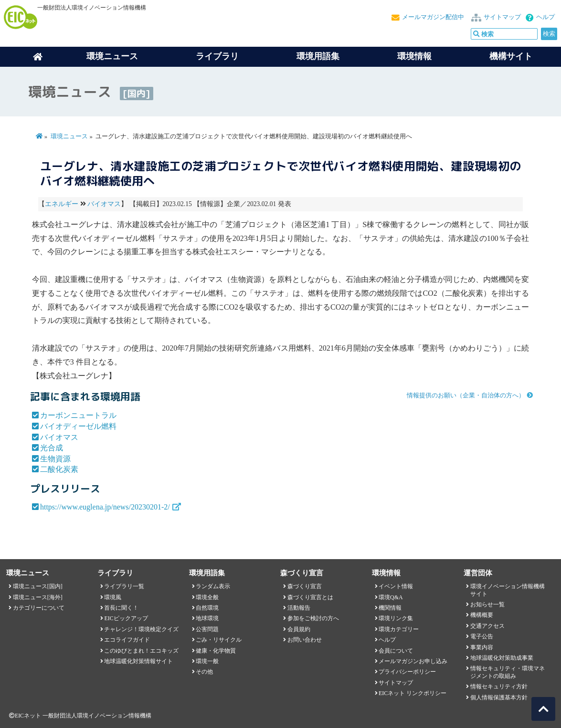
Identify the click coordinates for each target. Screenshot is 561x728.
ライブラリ (217, 56)
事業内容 (482, 647)
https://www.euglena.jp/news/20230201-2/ (105, 507)
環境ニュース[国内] (38, 586)
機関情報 (390, 608)
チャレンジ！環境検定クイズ (141, 629)
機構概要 (482, 615)
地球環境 (207, 618)
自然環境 (207, 608)
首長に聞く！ (121, 608)
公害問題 (207, 629)
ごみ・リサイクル (219, 640)
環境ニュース (69, 136)
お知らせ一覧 (487, 604)
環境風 (113, 597)
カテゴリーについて (39, 608)
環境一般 (207, 661)
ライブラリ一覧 (124, 586)
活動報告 (299, 608)
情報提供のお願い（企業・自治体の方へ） (466, 395)
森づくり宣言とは (310, 597)
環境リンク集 (396, 618)
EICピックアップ (126, 618)
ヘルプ (545, 17)
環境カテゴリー (399, 629)
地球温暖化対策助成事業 (502, 658)
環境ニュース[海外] (38, 597)
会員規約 (299, 629)
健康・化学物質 (216, 651)
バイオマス (104, 204)
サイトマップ (502, 17)
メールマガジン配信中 (433, 17)
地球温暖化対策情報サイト (138, 661)
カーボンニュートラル (78, 415)
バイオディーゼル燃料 (78, 426)
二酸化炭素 (59, 469)
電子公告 (482, 636)
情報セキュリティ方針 (499, 686)
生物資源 (55, 459)
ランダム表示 (213, 586)
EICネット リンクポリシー (413, 693)
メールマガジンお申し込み (413, 661)
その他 (204, 672)
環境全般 (207, 597)
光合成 (52, 448)
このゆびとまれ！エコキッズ (141, 651)
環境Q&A (391, 597)
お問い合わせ (305, 640)
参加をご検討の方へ (313, 618)
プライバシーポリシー (407, 672)
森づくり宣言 (305, 586)
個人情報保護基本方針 (499, 697)
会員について (396, 651)
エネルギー (62, 204)
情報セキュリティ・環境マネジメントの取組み (508, 672)
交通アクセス (487, 626)
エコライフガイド (127, 640)
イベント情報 (396, 586)
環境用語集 (318, 56)
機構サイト (511, 56)
